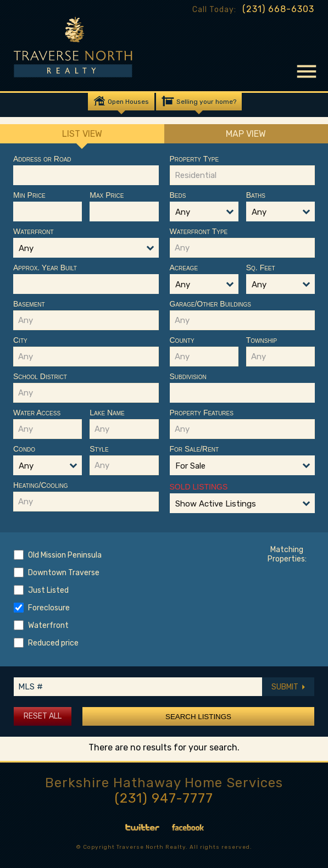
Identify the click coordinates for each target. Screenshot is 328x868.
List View (82, 136)
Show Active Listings (216, 504)
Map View (246, 134)
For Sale (190, 466)
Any (26, 248)
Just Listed (48, 590)
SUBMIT (288, 687)
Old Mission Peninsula (65, 555)
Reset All (43, 716)
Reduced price (53, 643)
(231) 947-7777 (164, 798)
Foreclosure (49, 608)
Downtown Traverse (64, 573)
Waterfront (48, 625)
